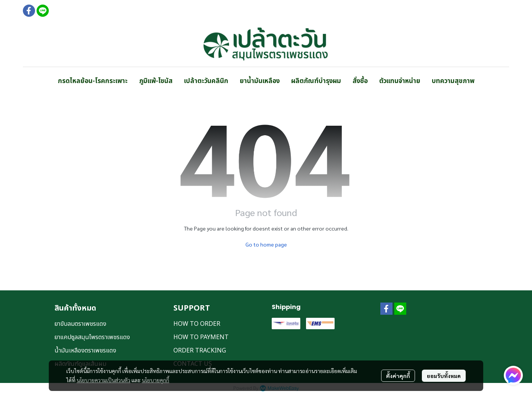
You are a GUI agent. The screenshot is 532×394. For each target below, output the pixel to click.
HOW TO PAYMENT (201, 337)
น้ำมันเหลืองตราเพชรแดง (85, 351)
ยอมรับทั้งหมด (444, 376)
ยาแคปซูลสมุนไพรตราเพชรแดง (92, 337)
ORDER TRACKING (200, 351)
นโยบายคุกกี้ (155, 380)
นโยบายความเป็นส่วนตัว (103, 380)
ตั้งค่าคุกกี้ (398, 376)
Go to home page (266, 244)
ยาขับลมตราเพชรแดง (80, 324)
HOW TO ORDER (197, 324)
